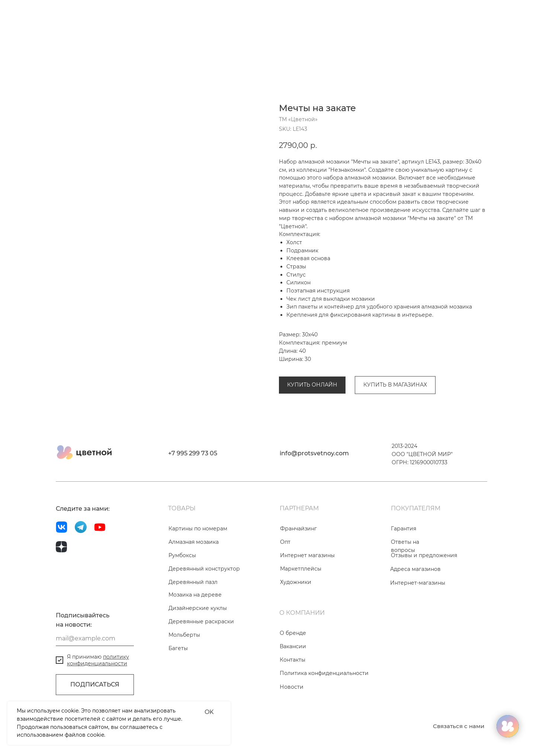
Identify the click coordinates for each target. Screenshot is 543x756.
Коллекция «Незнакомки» (371, 359)
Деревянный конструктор (204, 602)
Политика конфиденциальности (324, 707)
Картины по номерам (198, 562)
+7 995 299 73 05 (193, 487)
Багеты (178, 682)
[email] (95, 672)
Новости (292, 720)
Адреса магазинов (415, 602)
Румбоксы (182, 589)
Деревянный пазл (193, 616)
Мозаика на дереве (195, 628)
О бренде (293, 666)
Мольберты (184, 668)
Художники (296, 616)
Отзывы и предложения (424, 589)
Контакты (293, 693)
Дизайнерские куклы (198, 642)
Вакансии (293, 680)
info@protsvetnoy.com (314, 487)
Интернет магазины (307, 589)
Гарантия (404, 562)
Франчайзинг (298, 562)
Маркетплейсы (301, 602)
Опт (285, 575)
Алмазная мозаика (304, 359)
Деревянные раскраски (201, 655)
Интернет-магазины (418, 616)
